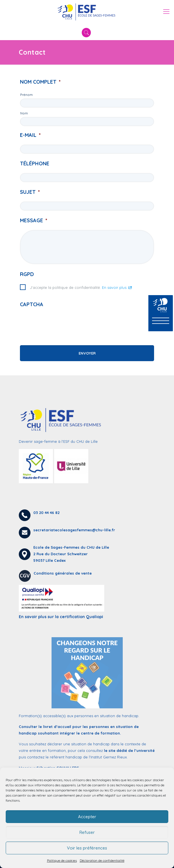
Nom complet (40, 82)
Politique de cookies (62, 860)
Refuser (87, 832)
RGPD (27, 274)
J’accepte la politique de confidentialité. (81, 287)
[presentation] (63, 325)
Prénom (26, 95)
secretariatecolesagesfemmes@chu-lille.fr (74, 530)
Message (34, 220)
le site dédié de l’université (129, 750)
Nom (24, 113)
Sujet (30, 192)
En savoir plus (117, 287)
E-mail (30, 135)
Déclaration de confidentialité (102, 860)
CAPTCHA (32, 304)
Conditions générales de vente (63, 573)
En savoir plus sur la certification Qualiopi (61, 617)
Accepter (87, 817)
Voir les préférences (87, 848)
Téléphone (35, 163)
